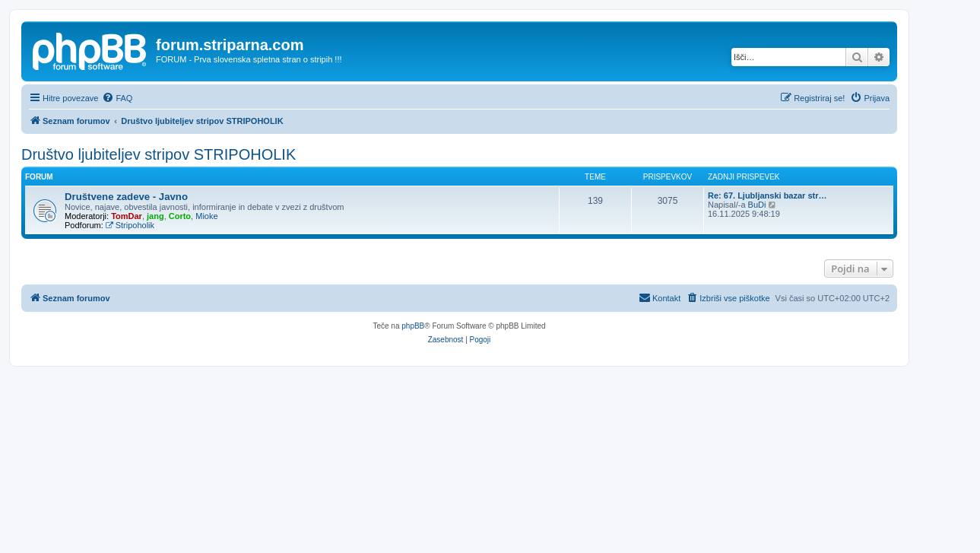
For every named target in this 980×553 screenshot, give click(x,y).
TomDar (127, 216)
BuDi (757, 205)
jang (155, 216)
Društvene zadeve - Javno (126, 197)
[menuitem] (117, 98)
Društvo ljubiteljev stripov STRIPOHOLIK (159, 154)
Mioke (206, 216)
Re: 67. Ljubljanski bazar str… (768, 195)
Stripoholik (130, 225)
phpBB (413, 326)
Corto (180, 216)
